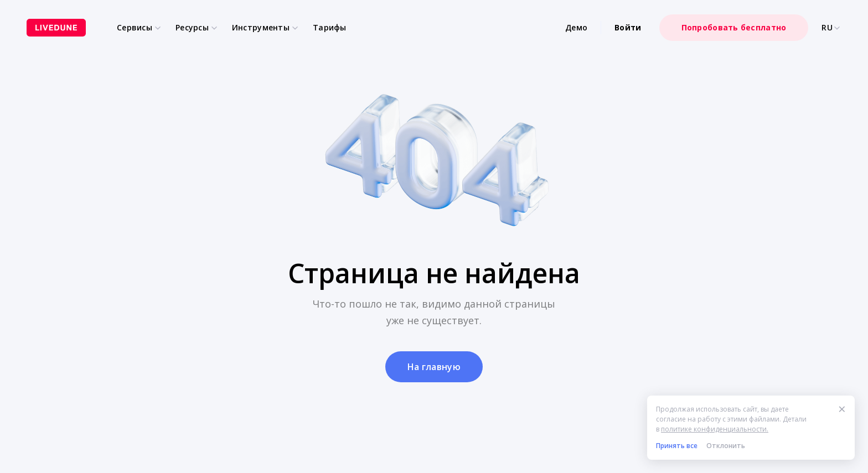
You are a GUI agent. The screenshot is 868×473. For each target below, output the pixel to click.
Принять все (677, 446)
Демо (576, 27)
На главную (434, 367)
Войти (628, 27)
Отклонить (726, 446)
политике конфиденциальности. (715, 429)
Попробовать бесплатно (734, 27)
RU (831, 28)
